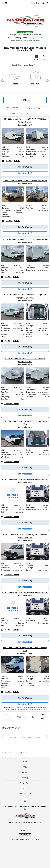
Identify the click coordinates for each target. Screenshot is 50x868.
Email (36, 57)
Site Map (25, 778)
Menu (6, 3)
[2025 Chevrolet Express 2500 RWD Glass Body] (25, 181)
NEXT (43, 716)
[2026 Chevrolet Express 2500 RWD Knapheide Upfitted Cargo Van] (25, 296)
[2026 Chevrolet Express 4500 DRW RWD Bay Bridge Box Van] (25, 121)
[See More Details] (11, 161)
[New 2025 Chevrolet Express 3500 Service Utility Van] (25, 649)
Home (25, 762)
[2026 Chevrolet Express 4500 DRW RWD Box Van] (25, 240)
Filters (25, 100)
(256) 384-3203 (36, 38)
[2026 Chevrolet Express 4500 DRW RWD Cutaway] (25, 479)
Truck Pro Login (25, 794)
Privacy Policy (25, 783)
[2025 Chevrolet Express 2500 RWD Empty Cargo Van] (25, 423)
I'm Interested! (25, 173)
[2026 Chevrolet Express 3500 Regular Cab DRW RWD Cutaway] (25, 536)
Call (44, 57)
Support (25, 788)
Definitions (25, 772)
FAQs (25, 767)
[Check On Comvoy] (25, 801)
